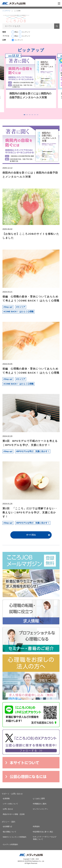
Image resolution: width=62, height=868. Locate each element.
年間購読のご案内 (40, 804)
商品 (16, 32)
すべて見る (31, 535)
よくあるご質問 (39, 798)
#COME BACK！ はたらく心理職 (18, 312)
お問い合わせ (8, 809)
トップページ (6, 11)
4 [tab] (32, 115)
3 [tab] (30, 115)
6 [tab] (38, 115)
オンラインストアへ (41, 809)
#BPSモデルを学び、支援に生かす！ (33, 451)
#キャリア (21, 307)
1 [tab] (24, 115)
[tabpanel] (31, 81)
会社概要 (6, 826)
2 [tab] (27, 115)
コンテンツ (26, 32)
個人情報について (10, 832)
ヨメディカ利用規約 (10, 844)
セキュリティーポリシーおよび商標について (45, 838)
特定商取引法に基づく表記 (43, 832)
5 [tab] (35, 115)
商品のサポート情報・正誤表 (14, 814)
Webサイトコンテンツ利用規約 (15, 837)
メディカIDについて (10, 804)
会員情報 (6, 798)
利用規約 (36, 826)
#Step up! (8, 307)
